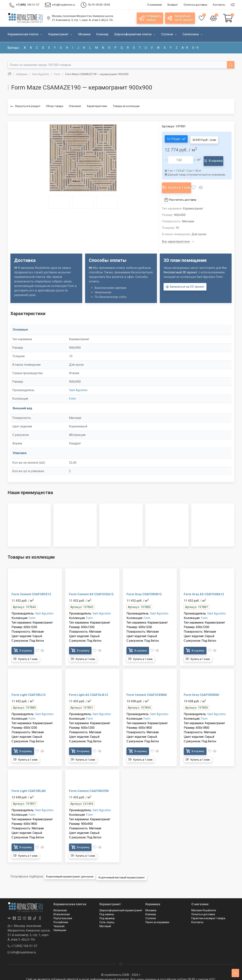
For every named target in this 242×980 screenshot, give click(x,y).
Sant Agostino (78, 383)
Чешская (59, 917)
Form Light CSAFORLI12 (29, 687)
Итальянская (62, 905)
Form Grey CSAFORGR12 (144, 587)
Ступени (151, 909)
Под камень (107, 905)
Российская (61, 913)
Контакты (197, 913)
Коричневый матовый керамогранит (134, 868)
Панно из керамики (157, 913)
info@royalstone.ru (22, 943)
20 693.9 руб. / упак (209, 138)
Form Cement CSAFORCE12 (31, 587)
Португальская (63, 909)
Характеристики (97, 106)
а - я (185, 48)
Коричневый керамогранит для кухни (74, 868)
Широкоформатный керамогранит (121, 901)
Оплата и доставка (203, 905)
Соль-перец (107, 913)
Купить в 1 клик (179, 182)
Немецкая (60, 921)
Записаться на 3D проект (185, 279)
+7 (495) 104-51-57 (22, 937)
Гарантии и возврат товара (208, 909)
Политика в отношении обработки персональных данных (121, 975)
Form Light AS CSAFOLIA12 (88, 687)
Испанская (60, 901)
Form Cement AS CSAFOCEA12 (91, 587)
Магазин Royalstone (204, 901)
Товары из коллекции (126, 106)
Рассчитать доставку (182, 193)
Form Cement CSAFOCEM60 (147, 687)
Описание (75, 106)
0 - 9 (195, 48)
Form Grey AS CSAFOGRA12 (204, 587)
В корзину (215, 158)
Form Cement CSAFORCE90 (89, 784)
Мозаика (151, 901)
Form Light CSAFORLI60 (29, 784)
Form (72, 391)
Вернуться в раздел (25, 106)
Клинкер (151, 905)
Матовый (105, 917)
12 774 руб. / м (178, 138)
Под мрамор (107, 909)
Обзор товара (55, 106)
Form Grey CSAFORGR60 (201, 687)
